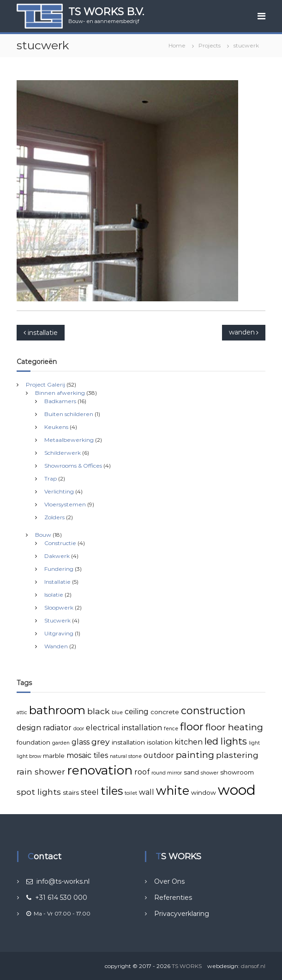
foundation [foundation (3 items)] (33, 742)
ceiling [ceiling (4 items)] (137, 712)
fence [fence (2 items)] (171, 729)
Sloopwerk (59, 607)
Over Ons (169, 881)
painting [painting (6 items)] (195, 755)
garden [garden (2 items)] (61, 743)
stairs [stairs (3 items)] (71, 792)
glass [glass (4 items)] (81, 742)
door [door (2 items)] (79, 729)
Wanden (56, 646)
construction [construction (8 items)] (213, 710)
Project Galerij (45, 384)
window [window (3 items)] (204, 792)
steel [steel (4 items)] (90, 792)
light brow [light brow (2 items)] (29, 756)
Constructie (60, 543)
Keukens (56, 427)
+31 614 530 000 (57, 898)
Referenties (173, 898)
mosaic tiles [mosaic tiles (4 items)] (87, 755)
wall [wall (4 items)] (147, 792)
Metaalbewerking (69, 440)
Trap (51, 478)
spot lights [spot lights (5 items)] (39, 792)
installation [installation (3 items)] (128, 742)
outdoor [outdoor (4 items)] (159, 755)
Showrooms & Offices (73, 466)
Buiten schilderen (69, 414)
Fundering (59, 569)
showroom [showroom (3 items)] (237, 772)
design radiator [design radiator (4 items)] (44, 728)
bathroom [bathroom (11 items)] (57, 710)
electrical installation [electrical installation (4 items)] (124, 728)
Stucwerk (57, 620)
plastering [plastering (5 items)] (237, 755)
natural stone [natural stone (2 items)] (126, 756)
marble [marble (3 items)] (54, 756)
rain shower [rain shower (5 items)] (41, 772)
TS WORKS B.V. (106, 12)
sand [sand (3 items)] (191, 772)
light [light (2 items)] (254, 743)
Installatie (57, 582)
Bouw (43, 535)
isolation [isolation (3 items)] (160, 742)
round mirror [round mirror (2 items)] (167, 773)
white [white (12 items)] (173, 790)
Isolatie (54, 595)
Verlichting (59, 491)
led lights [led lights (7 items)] (226, 741)
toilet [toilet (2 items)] (131, 793)
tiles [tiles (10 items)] (112, 791)
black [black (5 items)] (99, 711)
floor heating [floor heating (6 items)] (234, 727)
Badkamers (60, 401)
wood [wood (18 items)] (237, 790)
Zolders (54, 517)
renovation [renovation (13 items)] (100, 770)
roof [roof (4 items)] (142, 772)
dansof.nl (253, 966)
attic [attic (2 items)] (22, 713)
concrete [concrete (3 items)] (165, 712)
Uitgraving (59, 633)
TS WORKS (187, 966)
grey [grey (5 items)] (101, 742)
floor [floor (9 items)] (192, 727)
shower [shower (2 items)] (210, 773)
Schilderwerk (63, 453)
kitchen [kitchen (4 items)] (189, 742)
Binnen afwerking (60, 393)
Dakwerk (57, 556)
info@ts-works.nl (58, 881)
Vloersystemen (65, 504)
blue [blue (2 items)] (117, 713)
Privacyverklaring (182, 914)
